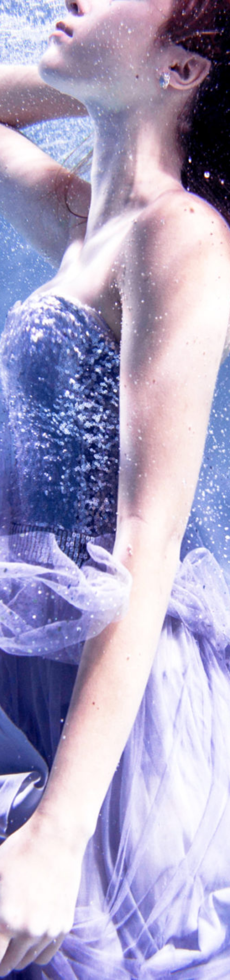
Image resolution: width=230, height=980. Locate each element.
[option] (115, 490)
